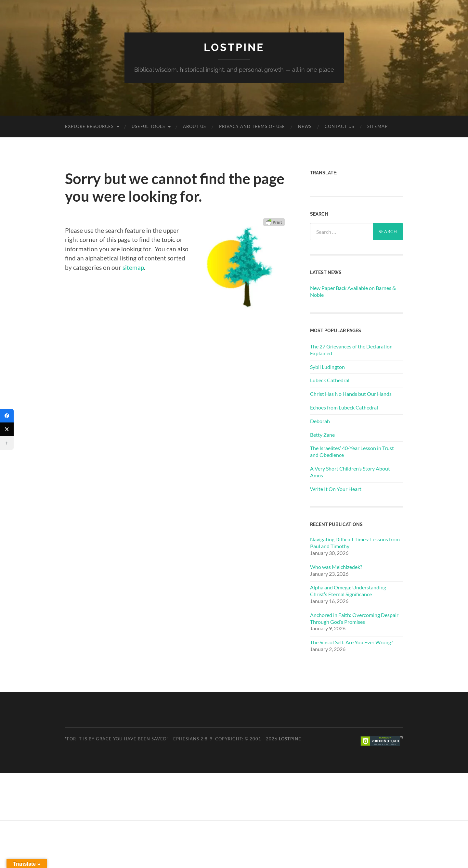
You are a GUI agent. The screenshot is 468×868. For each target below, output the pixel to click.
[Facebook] (7, 416)
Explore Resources (89, 126)
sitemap (133, 267)
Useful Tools (148, 126)
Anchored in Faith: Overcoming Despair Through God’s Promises (354, 618)
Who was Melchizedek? (336, 567)
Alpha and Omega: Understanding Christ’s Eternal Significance (348, 591)
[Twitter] (7, 429)
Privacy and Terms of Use (252, 126)
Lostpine (234, 47)
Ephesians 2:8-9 (193, 739)
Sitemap (377, 126)
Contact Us (339, 126)
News (305, 126)
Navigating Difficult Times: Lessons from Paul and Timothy (355, 543)
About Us (195, 126)
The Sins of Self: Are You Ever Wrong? (351, 642)
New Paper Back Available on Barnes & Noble (353, 291)
